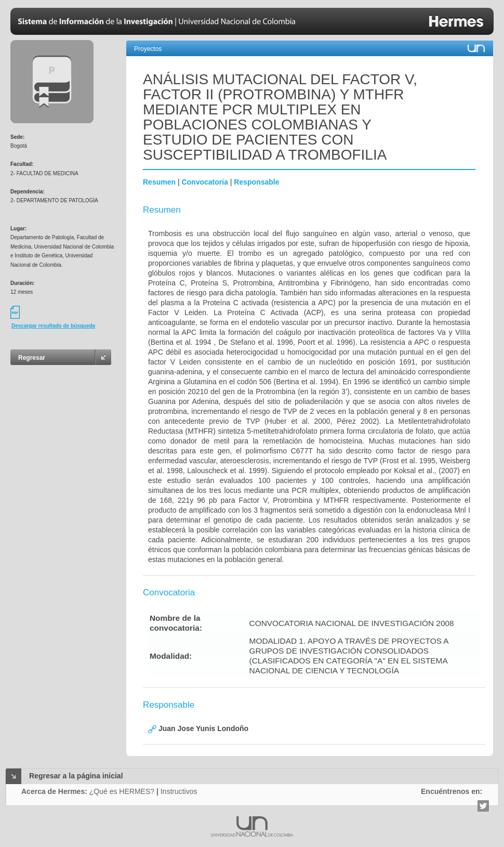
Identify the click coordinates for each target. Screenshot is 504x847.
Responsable (256, 182)
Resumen (159, 182)
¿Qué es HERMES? (122, 791)
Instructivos (179, 791)
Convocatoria (204, 182)
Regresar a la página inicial (76, 776)
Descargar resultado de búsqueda (53, 326)
